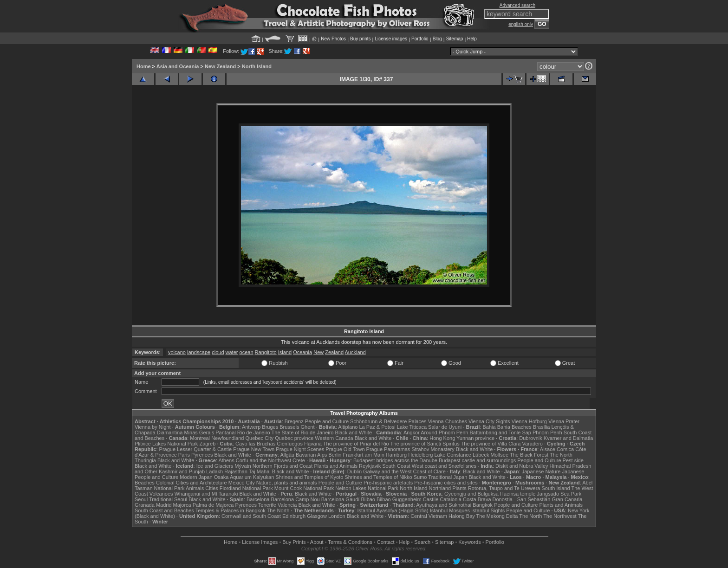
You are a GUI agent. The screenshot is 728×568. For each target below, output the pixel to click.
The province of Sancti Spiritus (425, 444)
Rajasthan (236, 471)
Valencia (287, 505)
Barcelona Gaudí (341, 499)
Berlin (335, 455)
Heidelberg (420, 455)
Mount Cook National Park (304, 488)
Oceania (302, 352)
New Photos (333, 39)
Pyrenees (202, 455)
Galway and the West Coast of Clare (404, 471)
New (318, 352)
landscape (199, 352)
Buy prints (360, 39)
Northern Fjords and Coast (283, 466)
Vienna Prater (564, 421)
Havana (313, 444)
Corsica (565, 449)
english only (521, 24)
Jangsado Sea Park (559, 494)
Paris (184, 455)
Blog (437, 39)
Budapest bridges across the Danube (395, 460)
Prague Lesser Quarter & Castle (196, 449)
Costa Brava (477, 499)
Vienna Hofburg (529, 421)
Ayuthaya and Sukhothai (444, 505)
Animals (195, 488)
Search (422, 542)
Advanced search (517, 5)
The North (561, 455)
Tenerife (267, 505)
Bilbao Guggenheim (399, 499)
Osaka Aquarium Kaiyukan (244, 477)
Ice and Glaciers (215, 466)
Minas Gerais (199, 432)
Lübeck (481, 455)
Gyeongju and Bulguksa (471, 494)
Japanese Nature (541, 471)
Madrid (164, 505)
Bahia (489, 427)
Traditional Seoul (168, 499)
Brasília (542, 427)
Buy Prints (294, 542)
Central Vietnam (429, 516)
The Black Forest (529, 455)
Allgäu (287, 455)
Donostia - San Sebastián (522, 499)
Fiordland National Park (246, 488)
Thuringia (145, 460)
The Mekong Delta (497, 516)
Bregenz (294, 421)
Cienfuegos (290, 444)
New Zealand (220, 66)
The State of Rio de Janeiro (303, 432)
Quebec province (294, 438)
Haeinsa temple (518, 494)
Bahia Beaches (514, 427)
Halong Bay (462, 516)
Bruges (270, 427)
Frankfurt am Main (364, 455)
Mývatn (243, 466)
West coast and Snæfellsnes (444, 466)
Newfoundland (227, 438)
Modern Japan (196, 477)
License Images (260, 542)
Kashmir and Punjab (182, 471)
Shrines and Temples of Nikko (378, 477)
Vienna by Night (153, 427)
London (337, 516)
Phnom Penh (547, 432)
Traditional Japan (448, 477)
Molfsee (500, 455)
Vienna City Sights (489, 421)
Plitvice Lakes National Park (166, 444)
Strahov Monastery (433, 449)
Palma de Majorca (213, 505)
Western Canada (334, 438)
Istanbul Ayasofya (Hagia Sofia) (393, 510)
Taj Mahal (260, 471)
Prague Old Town (345, 449)
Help (472, 39)
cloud (218, 352)
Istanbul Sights (488, 510)
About (317, 542)
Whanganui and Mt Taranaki (206, 494)
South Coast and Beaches (164, 510)
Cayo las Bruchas (255, 444)
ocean (247, 352)
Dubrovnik (531, 438)
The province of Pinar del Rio (356, 444)
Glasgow (317, 516)
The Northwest (560, 516)
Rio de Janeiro (254, 432)
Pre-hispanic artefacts (388, 483)
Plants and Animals (336, 466)
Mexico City (242, 483)
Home (144, 66)
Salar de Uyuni (445, 427)
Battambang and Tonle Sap (500, 432)
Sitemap (455, 39)
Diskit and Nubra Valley (522, 466)
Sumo (420, 477)
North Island (257, 66)
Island (285, 352)
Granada (145, 505)
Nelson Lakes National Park (367, 488)
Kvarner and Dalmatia (568, 438)
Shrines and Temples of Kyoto (309, 477)
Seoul (141, 499)
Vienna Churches (448, 421)
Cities (212, 488)
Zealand (334, 352)
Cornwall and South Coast (251, 516)
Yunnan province (475, 438)
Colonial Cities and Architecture (192, 483)
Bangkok (483, 505)
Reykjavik (370, 466)
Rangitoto (266, 352)
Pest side (573, 460)
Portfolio (420, 39)
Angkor (412, 432)
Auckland (355, 352)
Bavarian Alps (311, 455)
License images (391, 39)
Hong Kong (442, 438)
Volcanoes (161, 494)
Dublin (354, 471)
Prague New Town (254, 449)
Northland (440, 488)
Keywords (469, 542)
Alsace (548, 449)
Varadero (532, 444)
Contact (386, 542)
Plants (459, 488)
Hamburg (396, 455)
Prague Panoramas (388, 449)
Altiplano (348, 427)
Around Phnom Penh (444, 432)
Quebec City (260, 438)
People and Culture (327, 421)
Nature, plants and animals (287, 483)
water (232, 352)
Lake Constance (453, 455)
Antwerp (251, 427)
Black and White (354, 432)
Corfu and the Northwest (263, 460)
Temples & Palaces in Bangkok (231, 510)
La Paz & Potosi (377, 427)
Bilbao (368, 499)
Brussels (289, 427)
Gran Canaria (567, 499)
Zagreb (207, 444)
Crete (299, 460)
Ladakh (214, 471)
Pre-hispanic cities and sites (446, 483)
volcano (177, 352)
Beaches (145, 483)
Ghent (308, 427)
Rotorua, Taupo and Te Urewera (504, 488)
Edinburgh (294, 516)
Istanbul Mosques (450, 510)
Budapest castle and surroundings (477, 460)
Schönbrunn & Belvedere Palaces (388, 421)
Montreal (200, 438)
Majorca (182, 505)
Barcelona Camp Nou (296, 499)
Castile (431, 499)
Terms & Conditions (350, 542)
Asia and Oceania (178, 66)
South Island (556, 488)
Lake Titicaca (412, 427)
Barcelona (258, 499)
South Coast (396, 466)
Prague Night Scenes (300, 449)
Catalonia (450, 499)
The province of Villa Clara (491, 444)
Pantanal (225, 432)
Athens (226, 460)
